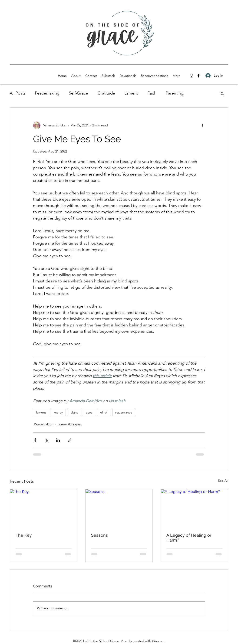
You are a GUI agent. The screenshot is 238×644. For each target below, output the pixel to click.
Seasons (99, 535)
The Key (24, 535)
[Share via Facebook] (35, 440)
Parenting (175, 93)
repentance (124, 412)
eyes (89, 412)
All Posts (18, 93)
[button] (222, 93)
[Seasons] (119, 508)
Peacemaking (47, 93)
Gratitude (106, 93)
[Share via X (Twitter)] (47, 440)
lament (41, 412)
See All (223, 481)
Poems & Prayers (70, 424)
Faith (152, 93)
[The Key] (44, 508)
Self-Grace (78, 93)
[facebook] (198, 76)
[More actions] (202, 125)
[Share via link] (69, 440)
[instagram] (192, 76)
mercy (58, 412)
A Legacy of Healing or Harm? (189, 538)
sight (74, 412)
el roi (104, 412)
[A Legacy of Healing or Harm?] (194, 508)
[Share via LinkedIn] (58, 440)
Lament (131, 93)
